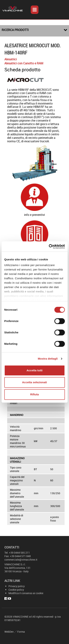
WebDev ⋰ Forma (15, 632)
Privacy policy (17, 586)
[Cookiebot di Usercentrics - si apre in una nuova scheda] (49, 246)
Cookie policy (16, 590)
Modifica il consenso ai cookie (26, 593)
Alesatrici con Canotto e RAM (24, 63)
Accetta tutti (34, 370)
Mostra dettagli (48, 359)
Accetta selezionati (34, 382)
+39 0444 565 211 (19, 553)
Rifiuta (34, 394)
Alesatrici (11, 59)
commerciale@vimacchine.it (21, 560)
